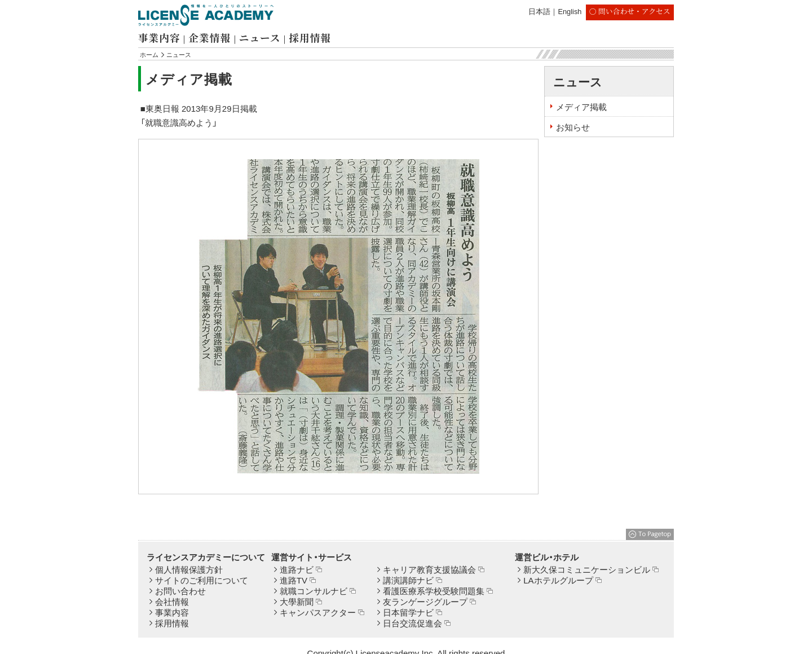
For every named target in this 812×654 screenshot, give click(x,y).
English (570, 12)
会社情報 (172, 602)
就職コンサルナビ (314, 591)
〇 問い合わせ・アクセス (630, 11)
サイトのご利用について (202, 580)
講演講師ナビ (408, 580)
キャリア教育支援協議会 (429, 570)
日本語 (539, 12)
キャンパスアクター (318, 613)
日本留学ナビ (408, 613)
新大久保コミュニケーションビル (587, 570)
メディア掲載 (581, 107)
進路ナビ (297, 570)
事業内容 (159, 38)
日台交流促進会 (412, 623)
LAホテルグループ (558, 580)
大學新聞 (297, 602)
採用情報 (310, 38)
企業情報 (209, 38)
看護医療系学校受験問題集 (434, 591)
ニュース (260, 38)
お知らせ (573, 127)
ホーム (149, 55)
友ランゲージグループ (425, 602)
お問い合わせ (180, 591)
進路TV (294, 580)
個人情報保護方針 (189, 570)
